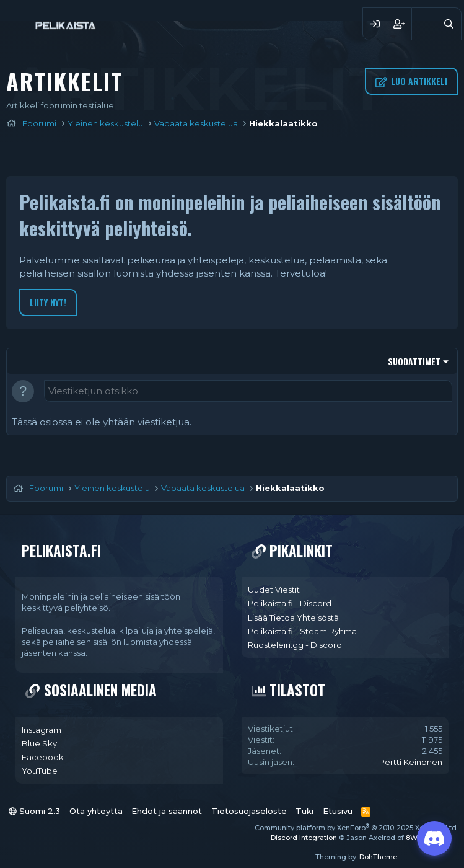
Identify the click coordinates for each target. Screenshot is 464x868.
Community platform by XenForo (356, 828)
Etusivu (338, 811)
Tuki (304, 811)
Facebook (43, 757)
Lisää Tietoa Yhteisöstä (293, 618)
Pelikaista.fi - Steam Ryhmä (302, 631)
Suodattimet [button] (414, 361)
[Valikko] (17, 24)
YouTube (40, 771)
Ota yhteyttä (96, 811)
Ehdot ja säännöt (167, 811)
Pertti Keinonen (411, 762)
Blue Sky (39, 743)
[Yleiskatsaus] (424, 24)
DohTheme (378, 857)
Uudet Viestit (274, 590)
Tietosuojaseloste (249, 811)
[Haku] (449, 24)
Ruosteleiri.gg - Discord (295, 645)
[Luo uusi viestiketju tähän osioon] (248, 391)
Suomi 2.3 (34, 811)
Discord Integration (304, 838)
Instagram (42, 730)
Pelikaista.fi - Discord (290, 603)
